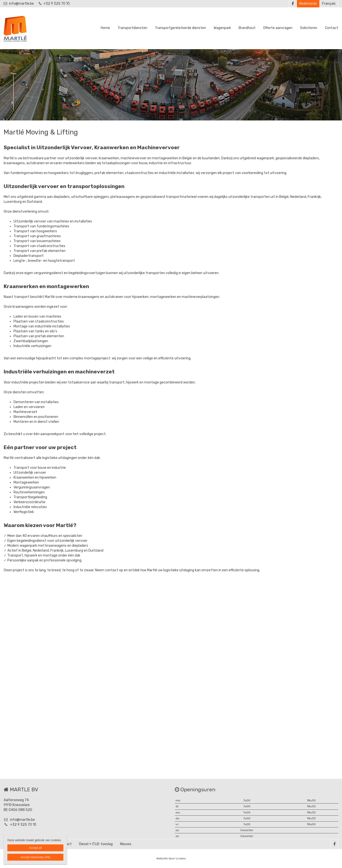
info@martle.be (19, 4)
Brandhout (247, 28)
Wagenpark (222, 28)
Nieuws (126, 844)
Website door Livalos (171, 858)
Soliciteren (309, 28)
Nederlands (308, 4)
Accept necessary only (35, 857)
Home (105, 28)
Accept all (35, 848)
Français (329, 4)
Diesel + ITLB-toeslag (96, 844)
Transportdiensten (132, 28)
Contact (332, 28)
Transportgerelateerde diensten (180, 28)
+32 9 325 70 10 (54, 4)
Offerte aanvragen (278, 28)
